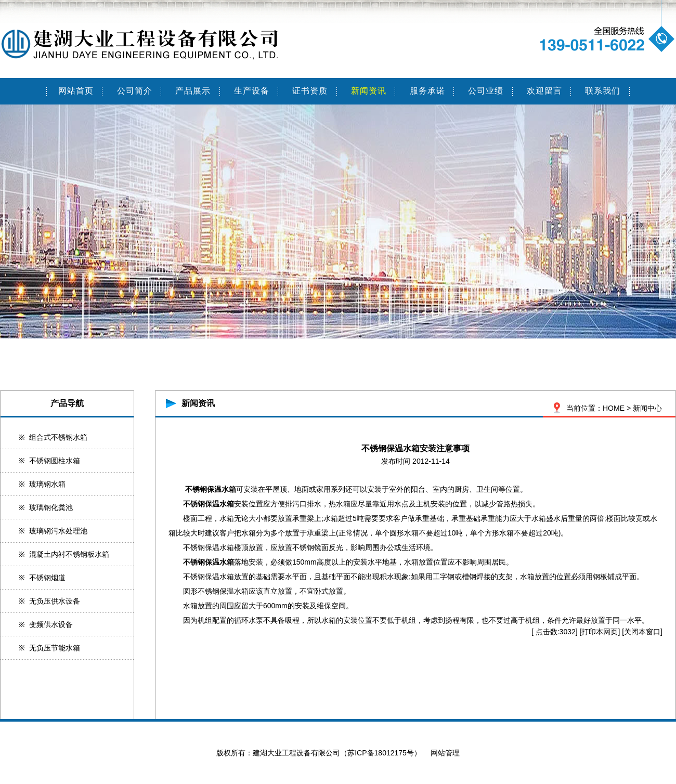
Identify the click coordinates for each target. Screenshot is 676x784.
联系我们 (603, 91)
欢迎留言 (544, 91)
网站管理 (445, 753)
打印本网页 (600, 632)
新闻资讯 (369, 91)
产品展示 (193, 91)
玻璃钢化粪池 (51, 507)
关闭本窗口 (642, 632)
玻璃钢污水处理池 (58, 531)
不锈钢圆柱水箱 (55, 461)
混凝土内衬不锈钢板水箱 (69, 554)
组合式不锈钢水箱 (58, 437)
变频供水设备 (51, 624)
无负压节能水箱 (55, 648)
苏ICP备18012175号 (381, 753)
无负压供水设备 (55, 601)
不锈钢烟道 (47, 578)
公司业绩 (486, 91)
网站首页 (76, 91)
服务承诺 (427, 91)
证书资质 (310, 91)
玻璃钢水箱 (47, 484)
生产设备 (252, 91)
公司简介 (135, 91)
